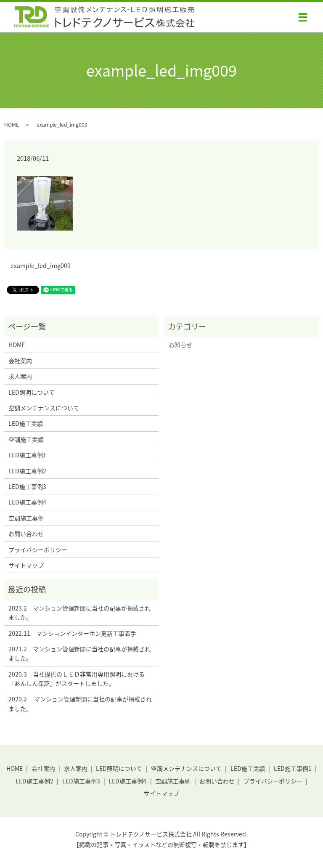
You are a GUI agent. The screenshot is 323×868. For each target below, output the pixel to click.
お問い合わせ (26, 534)
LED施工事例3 (27, 486)
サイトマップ (26, 565)
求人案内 (20, 376)
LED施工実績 (26, 423)
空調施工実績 (26, 439)
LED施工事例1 (27, 455)
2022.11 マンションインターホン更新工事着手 (72, 633)
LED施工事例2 (27, 471)
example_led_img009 (41, 266)
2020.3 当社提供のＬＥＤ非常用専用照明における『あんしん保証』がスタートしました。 (77, 679)
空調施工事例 (26, 518)
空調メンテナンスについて (44, 408)
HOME (12, 125)
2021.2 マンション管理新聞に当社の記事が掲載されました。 (79, 653)
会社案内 (20, 361)
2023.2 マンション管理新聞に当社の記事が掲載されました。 (79, 613)
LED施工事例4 (27, 502)
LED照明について (32, 392)
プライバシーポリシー (38, 549)
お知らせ (180, 345)
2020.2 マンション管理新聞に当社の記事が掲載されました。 (80, 703)
